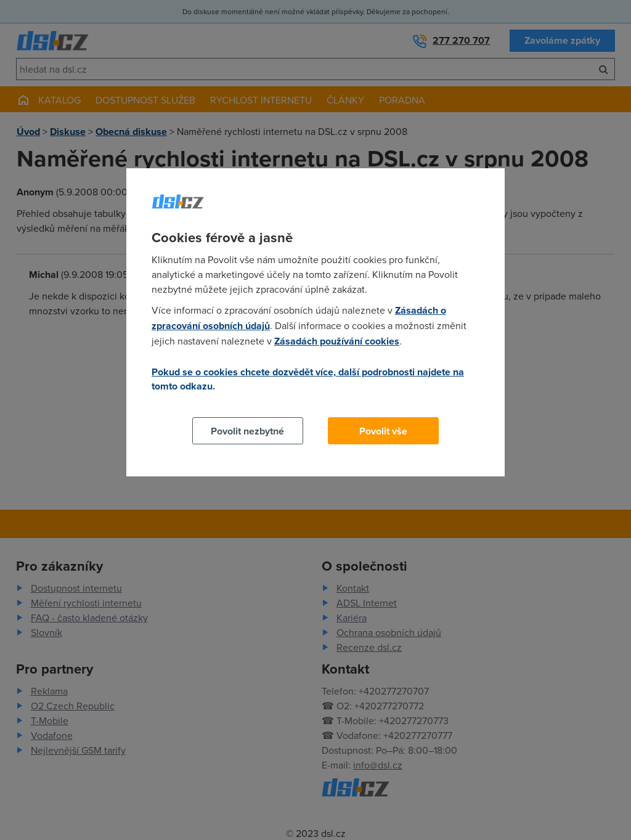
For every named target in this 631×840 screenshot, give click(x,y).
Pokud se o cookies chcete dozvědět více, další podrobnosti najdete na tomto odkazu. (308, 379)
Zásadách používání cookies (337, 341)
